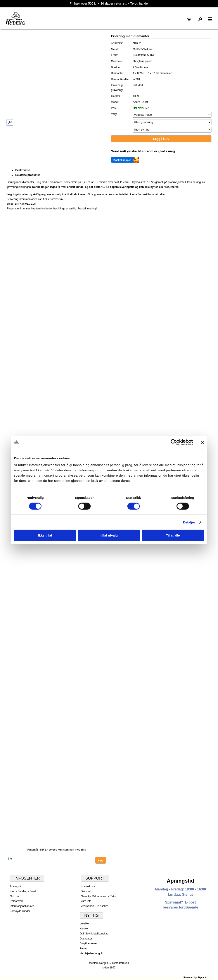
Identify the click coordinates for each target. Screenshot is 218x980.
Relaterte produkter (28, 175)
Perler (83, 948)
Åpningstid (16, 886)
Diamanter (86, 939)
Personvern (17, 901)
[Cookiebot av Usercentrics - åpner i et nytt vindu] (174, 442)
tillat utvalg (109, 535)
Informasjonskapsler (22, 906)
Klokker (84, 929)
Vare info (86, 901)
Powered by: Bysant (195, 977)
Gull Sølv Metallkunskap (94, 934)
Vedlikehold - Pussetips (95, 906)
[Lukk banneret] (202, 442)
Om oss (14, 896)
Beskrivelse (23, 170)
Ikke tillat (45, 535)
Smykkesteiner (88, 943)
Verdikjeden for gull (91, 953)
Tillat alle (173, 535)
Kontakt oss (88, 886)
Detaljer (189, 522)
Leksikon (85, 924)
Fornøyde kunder (20, 911)
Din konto (87, 891)
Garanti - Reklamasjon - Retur (99, 896)
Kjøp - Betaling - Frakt (23, 891)
